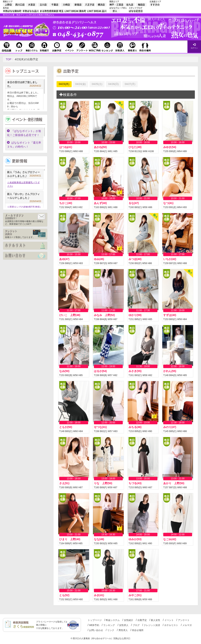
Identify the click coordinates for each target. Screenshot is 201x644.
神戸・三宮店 (116, 5)
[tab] (126, 95)
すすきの (155, 5)
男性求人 (123, 630)
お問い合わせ (96, 630)
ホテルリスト (171, 625)
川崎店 (66, 5)
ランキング (109, 625)
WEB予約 (94, 625)
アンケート (184, 620)
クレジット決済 (152, 625)
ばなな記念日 (136, 11)
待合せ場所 (138, 630)
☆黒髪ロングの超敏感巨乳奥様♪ (24, 207)
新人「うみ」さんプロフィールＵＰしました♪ (24, 174)
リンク (111, 630)
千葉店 (55, 5)
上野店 (8, 5)
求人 (115, 11)
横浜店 (101, 5)
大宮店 (32, 5)
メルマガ (187, 625)
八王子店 (90, 5)
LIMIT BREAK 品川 (97, 11)
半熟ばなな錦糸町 (12, 11)
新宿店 (78, 5)
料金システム (113, 620)
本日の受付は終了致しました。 (24, 84)
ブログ (136, 625)
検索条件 (68, 95)
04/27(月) (130, 84)
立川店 (43, 5)
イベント (169, 620)
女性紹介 (129, 620)
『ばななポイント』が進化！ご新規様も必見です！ (24, 133)
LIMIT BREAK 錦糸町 (75, 11)
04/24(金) (81, 84)
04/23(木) (64, 84)
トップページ (95, 620)
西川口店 (20, 5)
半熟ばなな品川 (31, 11)
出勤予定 (142, 620)
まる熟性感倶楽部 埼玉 (52, 11)
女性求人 (124, 625)
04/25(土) (97, 84)
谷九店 (130, 5)
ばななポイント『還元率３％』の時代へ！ (24, 145)
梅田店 (141, 5)
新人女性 (155, 620)
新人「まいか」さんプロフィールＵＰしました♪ (24, 196)
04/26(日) (113, 84)
